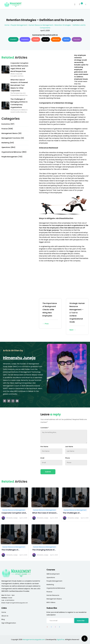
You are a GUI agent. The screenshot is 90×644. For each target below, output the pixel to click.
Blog (3, 619)
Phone (68, 458)
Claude (36, 39)
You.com (77, 39)
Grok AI (46, 39)
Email (42, 458)
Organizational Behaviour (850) (14, 152)
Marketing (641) (8, 143)
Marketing (50, 584)
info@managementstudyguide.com (17, 603)
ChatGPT (13, 39)
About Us (5, 616)
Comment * (45, 428)
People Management (19, 25)
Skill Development (53, 574)
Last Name (69, 447)
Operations (51, 577)
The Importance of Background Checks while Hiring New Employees (50, 314)
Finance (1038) (7, 129)
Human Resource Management (41, 25)
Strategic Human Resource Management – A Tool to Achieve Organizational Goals (77, 317)
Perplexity (25, 39)
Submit (48, 472)
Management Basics (54, 599)
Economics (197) (8, 124)
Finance (49, 592)
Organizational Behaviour (56, 588)
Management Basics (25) (12, 133)
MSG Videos (51, 602)
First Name (44, 447)
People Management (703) (12, 157)
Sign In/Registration (9, 623)
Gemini (66, 39)
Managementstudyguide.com (34, 639)
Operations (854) (8, 147)
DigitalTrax (61, 639)
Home (7, 25)
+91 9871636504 (9, 600)
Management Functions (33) (13, 138)
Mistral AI (56, 39)
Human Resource (53, 595)
